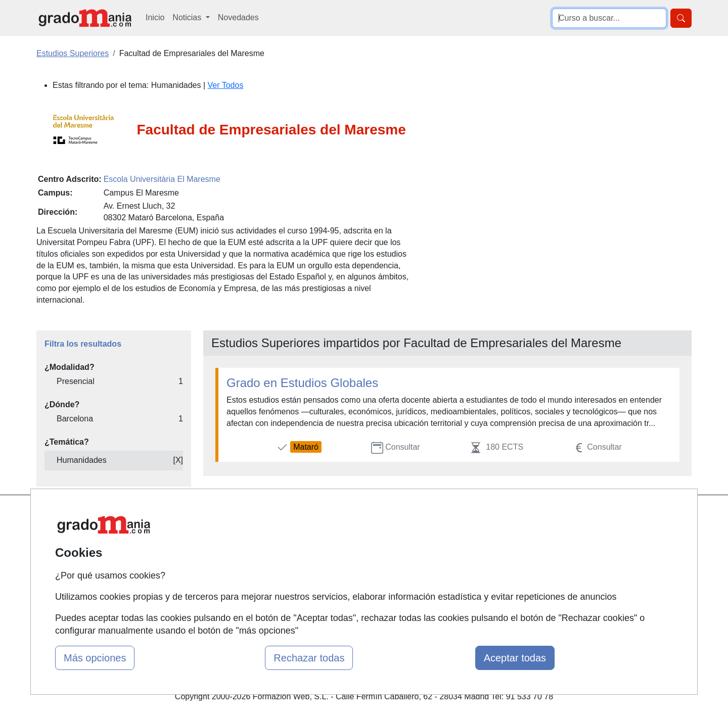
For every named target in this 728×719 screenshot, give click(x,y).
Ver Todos (226, 85)
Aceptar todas (515, 658)
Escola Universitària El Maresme (162, 179)
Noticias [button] (188, 17)
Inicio (155, 17)
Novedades (238, 17)
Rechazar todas (309, 658)
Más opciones (95, 658)
